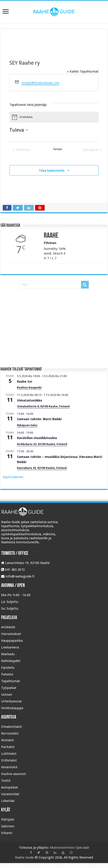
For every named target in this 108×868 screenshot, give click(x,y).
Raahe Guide (24, 857)
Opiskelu (8, 668)
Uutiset (7, 695)
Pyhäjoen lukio (27, 425)
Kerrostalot (10, 733)
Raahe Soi (25, 382)
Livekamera (10, 647)
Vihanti (7, 833)
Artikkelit (8, 627)
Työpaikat (9, 688)
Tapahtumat (11, 681)
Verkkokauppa (12, 708)
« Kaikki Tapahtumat (83, 71)
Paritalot (8, 747)
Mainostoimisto (62, 848)
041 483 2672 (15, 570)
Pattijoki (8, 819)
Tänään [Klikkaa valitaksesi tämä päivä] (57, 149)
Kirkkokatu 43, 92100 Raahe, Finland (42, 444)
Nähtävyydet (11, 661)
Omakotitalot (12, 727)
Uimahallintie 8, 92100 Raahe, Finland (43, 406)
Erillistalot (9, 760)
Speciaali (82, 848)
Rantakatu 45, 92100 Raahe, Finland (42, 468)
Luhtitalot (9, 754)
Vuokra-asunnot (13, 774)
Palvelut (7, 674)
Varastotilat (10, 794)
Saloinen (8, 826)
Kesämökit (9, 767)
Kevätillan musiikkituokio (37, 438)
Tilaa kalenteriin (52, 171)
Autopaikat (10, 787)
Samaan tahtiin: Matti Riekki (39, 419)
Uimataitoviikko (30, 400)
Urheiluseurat (11, 701)
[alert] (54, 117)
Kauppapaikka (12, 641)
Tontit (6, 781)
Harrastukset (11, 634)
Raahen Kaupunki (29, 388)
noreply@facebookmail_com (40, 83)
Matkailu (8, 654)
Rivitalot (8, 740)
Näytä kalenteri (13, 477)
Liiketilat (8, 801)
